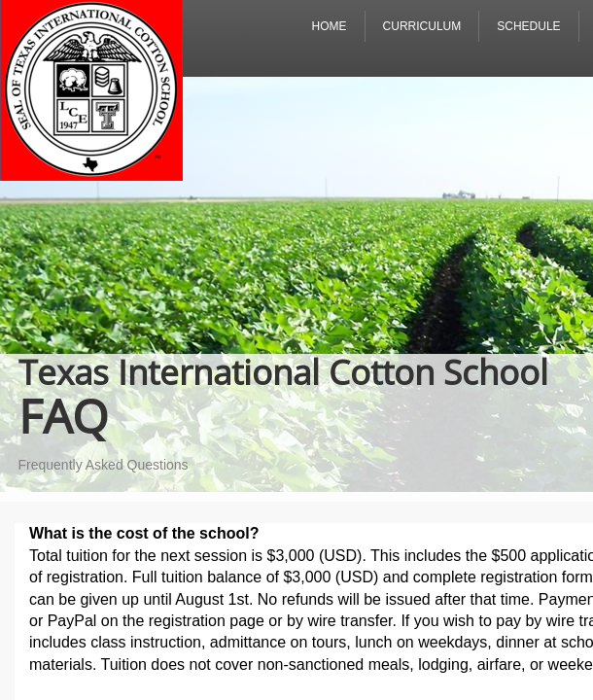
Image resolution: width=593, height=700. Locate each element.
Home (330, 26)
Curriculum (422, 26)
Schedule (528, 26)
